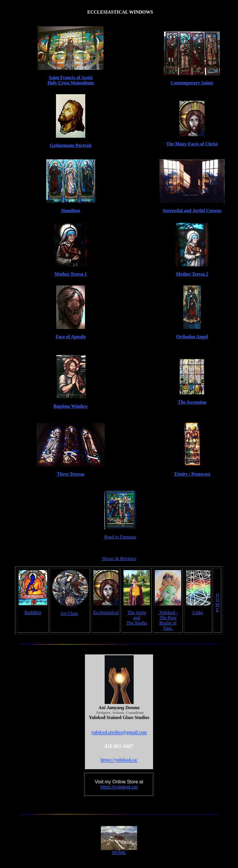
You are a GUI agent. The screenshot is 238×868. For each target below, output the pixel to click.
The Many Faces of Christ (192, 144)
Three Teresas (71, 474)
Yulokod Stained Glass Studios (119, 717)
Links (198, 613)
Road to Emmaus (120, 537)
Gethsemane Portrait (71, 145)
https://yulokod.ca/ (119, 787)
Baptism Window (71, 406)
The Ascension (192, 402)
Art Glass (69, 613)
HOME (119, 852)
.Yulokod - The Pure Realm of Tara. (168, 620)
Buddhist (33, 613)
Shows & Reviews (119, 559)
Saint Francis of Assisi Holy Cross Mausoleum (71, 80)
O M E (217, 605)
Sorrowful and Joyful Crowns (192, 211)
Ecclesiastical (106, 613)
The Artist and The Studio (137, 618)
